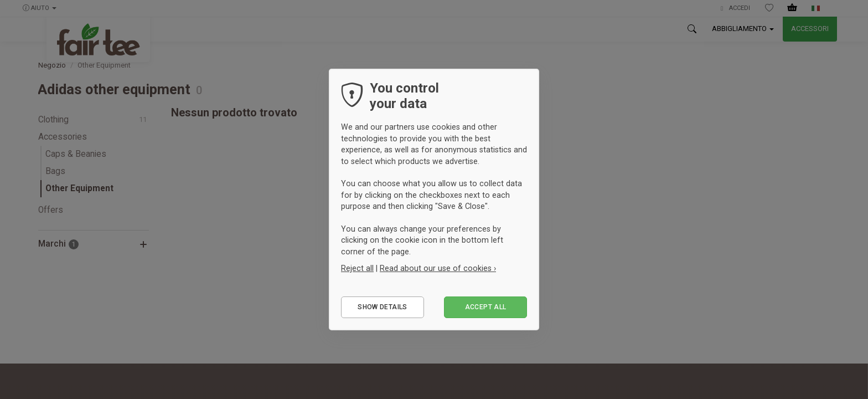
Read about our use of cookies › (438, 268)
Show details (382, 307)
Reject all (357, 268)
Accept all (486, 307)
